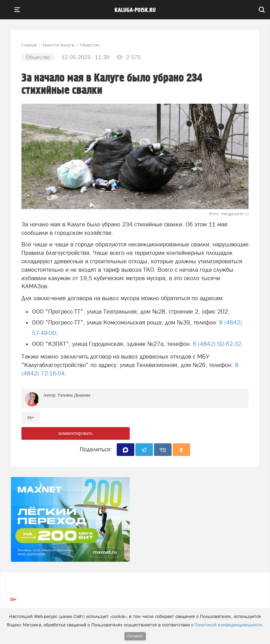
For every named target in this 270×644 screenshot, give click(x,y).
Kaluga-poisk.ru (135, 10)
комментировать (76, 433)
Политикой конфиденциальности (228, 625)
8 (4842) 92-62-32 (217, 344)
